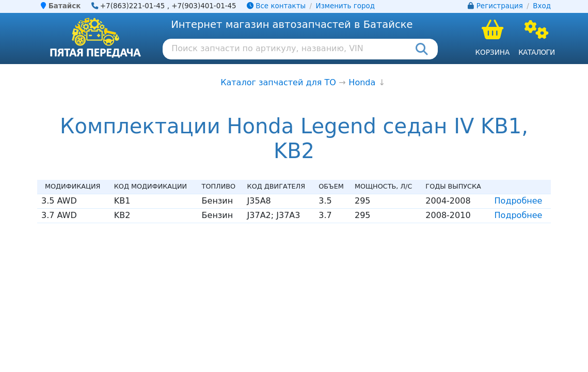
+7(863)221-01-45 (133, 6)
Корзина (492, 52)
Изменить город (345, 6)
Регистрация (500, 6)
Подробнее (519, 201)
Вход (542, 6)
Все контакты (276, 6)
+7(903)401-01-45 (204, 6)
